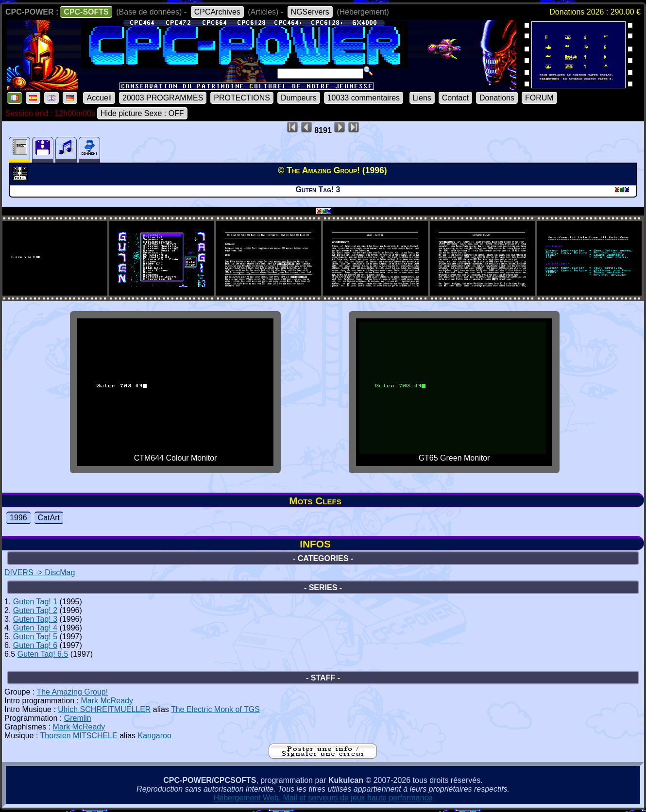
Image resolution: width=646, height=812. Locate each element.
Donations (497, 98)
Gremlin (78, 718)
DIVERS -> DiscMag (40, 572)
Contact (455, 98)
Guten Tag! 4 (35, 628)
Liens (422, 98)
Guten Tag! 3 (35, 619)
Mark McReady (107, 701)
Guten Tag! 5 (35, 637)
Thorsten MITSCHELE (79, 736)
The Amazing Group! (72, 692)
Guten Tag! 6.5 (43, 654)
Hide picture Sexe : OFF (142, 113)
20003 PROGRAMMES (163, 98)
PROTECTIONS (242, 98)
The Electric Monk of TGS (215, 709)
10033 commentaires (364, 98)
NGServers (310, 12)
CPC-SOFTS (86, 12)
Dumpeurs (299, 98)
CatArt (49, 518)
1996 (18, 518)
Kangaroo (154, 736)
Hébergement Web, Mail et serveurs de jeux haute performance (323, 798)
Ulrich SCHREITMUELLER (104, 709)
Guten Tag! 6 (35, 645)
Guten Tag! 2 (35, 610)
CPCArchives (217, 12)
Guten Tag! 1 (35, 602)
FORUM (539, 98)
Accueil (99, 98)
